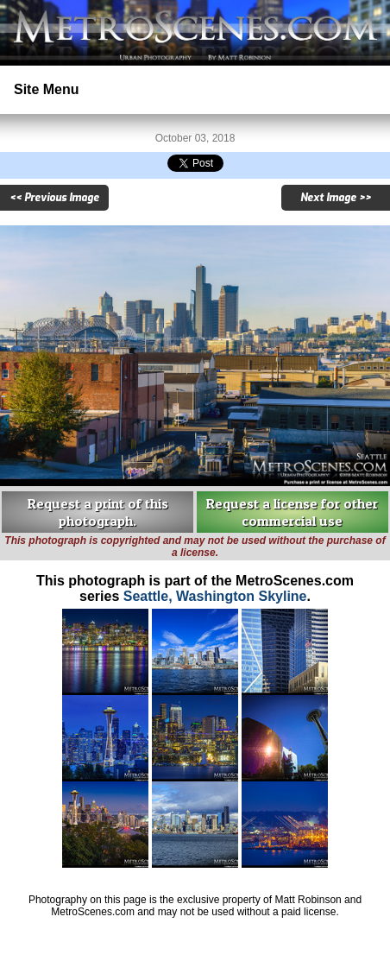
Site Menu (47, 89)
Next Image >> (336, 198)
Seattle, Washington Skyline (215, 596)
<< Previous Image (54, 198)
